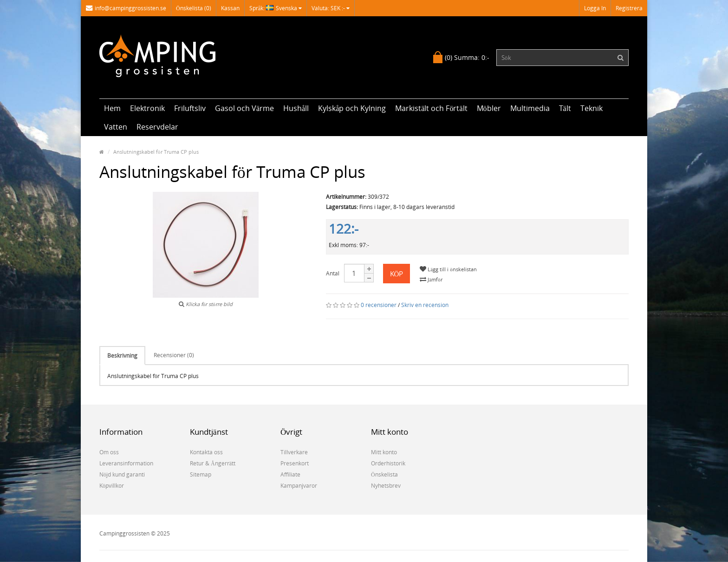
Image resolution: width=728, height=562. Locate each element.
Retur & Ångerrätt (213, 463)
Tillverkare (294, 452)
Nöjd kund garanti (122, 474)
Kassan (230, 8)
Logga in (595, 8)
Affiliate (290, 474)
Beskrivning (122, 356)
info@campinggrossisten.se (126, 8)
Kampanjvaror (299, 486)
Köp (397, 274)
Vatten (116, 127)
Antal (333, 273)
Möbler (489, 108)
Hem (112, 108)
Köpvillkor (112, 486)
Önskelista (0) (194, 8)
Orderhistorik (388, 463)
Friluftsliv (190, 108)
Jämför (431, 279)
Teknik (591, 108)
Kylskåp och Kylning (352, 108)
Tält (565, 108)
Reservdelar (157, 127)
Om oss (109, 452)
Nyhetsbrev (386, 486)
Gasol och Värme (244, 108)
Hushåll (296, 108)
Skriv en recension (425, 305)
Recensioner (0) (174, 355)
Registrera (629, 8)
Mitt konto (384, 452)
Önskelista (384, 474)
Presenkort (295, 463)
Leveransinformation (126, 463)
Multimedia (530, 108)
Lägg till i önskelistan (448, 269)
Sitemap (201, 474)
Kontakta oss (206, 452)
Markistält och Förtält (431, 108)
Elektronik (147, 108)
